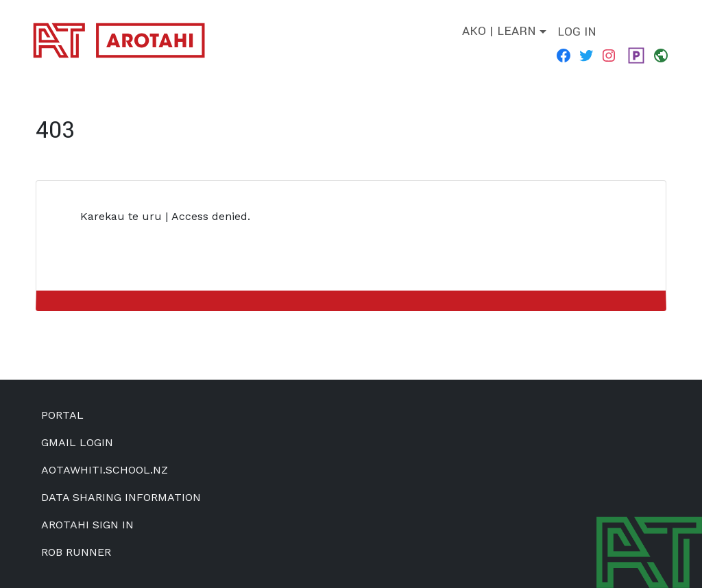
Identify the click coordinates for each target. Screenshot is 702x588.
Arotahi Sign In (87, 525)
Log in (577, 32)
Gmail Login (77, 442)
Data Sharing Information (121, 497)
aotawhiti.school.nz (105, 470)
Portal (62, 415)
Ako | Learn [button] (499, 31)
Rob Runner (76, 552)
